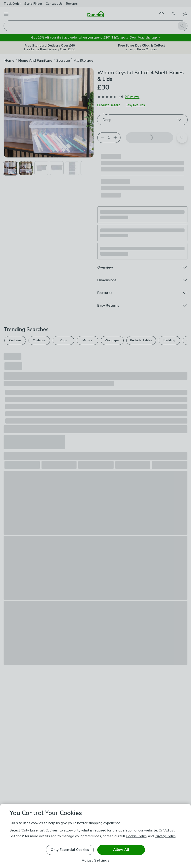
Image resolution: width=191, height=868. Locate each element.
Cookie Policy (137, 836)
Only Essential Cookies (70, 850)
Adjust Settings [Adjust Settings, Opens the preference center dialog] (95, 861)
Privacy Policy (165, 836)
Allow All (121, 850)
